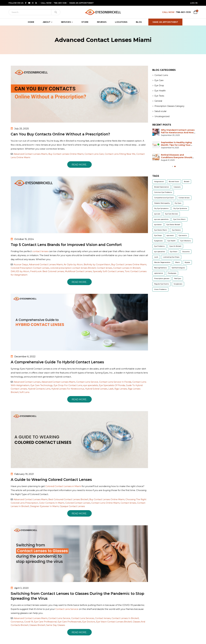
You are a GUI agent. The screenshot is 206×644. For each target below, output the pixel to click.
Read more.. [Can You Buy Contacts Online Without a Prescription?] (79, 165)
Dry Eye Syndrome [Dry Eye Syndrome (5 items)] (180, 208)
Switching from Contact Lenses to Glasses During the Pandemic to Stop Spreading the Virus (77, 596)
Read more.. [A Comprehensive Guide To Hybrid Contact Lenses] (79, 399)
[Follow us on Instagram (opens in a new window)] (33, 3)
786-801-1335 (60, 3)
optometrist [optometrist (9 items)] (159, 273)
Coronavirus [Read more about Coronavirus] (17, 622)
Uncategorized (162, 116)
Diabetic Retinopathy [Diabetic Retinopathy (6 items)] (162, 203)
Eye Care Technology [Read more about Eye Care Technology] (42, 385)
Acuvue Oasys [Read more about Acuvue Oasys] (21, 265)
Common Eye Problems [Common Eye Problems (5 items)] (163, 192)
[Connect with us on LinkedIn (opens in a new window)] (36, 3)
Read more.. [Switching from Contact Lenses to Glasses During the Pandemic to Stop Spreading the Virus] (79, 632)
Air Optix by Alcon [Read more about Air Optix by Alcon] (73, 265)
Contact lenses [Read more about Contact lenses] (104, 268)
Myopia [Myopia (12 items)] (187, 262)
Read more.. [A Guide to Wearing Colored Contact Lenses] (79, 514)
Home (31, 22)
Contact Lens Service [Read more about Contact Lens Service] (87, 382)
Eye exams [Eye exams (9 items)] (183, 235)
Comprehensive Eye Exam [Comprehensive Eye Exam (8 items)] (164, 198)
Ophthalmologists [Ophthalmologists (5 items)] (178, 268)
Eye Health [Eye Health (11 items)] (172, 241)
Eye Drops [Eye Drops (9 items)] (158, 235)
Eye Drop (159, 86)
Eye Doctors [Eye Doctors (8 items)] (176, 230)
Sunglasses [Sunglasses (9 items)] (178, 284)
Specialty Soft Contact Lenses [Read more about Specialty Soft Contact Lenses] (108, 271)
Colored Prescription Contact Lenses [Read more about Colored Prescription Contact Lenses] (30, 268)
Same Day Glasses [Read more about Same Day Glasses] (56, 625)
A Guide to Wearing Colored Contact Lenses (51, 480)
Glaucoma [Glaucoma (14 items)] (186, 252)
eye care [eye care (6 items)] (157, 214)
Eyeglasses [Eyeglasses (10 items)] (158, 241)
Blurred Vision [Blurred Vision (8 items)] (174, 182)
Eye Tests (159, 96)
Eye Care (159, 80)
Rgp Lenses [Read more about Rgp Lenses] (121, 389)
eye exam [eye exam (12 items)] (170, 235)
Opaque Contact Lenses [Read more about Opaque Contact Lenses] (72, 506)
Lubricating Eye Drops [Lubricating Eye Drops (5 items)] (171, 257)
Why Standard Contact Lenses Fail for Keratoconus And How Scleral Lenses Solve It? (178, 133)
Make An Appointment (165, 22)
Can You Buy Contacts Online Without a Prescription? (60, 134)
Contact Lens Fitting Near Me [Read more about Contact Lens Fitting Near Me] (120, 154)
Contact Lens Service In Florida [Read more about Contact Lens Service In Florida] (115, 382)
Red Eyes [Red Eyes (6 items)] (178, 278)
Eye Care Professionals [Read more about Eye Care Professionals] (69, 622)
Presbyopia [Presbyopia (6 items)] (172, 273)
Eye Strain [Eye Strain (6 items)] (174, 252)
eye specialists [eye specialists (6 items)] (160, 252)
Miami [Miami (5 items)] (178, 262)
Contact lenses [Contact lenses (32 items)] (184, 198)
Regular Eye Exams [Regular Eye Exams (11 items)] (162, 284)
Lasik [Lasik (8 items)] (156, 257)
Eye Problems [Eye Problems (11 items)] (159, 246)
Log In (194, 3)
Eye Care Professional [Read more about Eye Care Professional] (45, 622)
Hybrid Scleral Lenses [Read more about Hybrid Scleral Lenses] (96, 389)
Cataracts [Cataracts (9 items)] (177, 187)
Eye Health (160, 91)
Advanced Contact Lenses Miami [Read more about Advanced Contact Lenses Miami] (30, 154)
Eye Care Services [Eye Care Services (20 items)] (172, 214)
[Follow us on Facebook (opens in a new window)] (26, 3)
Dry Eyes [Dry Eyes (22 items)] (178, 203)
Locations (121, 22)
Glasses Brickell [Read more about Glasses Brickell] (37, 625)
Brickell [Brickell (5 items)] (187, 182)
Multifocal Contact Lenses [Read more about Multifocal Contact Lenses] (78, 271)
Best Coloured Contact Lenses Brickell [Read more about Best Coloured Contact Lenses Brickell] (68, 499)
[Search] (30, 12)
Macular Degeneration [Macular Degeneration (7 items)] (162, 262)
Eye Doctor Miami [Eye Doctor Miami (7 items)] (161, 230)
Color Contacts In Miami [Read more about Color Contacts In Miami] (52, 503)
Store (85, 22)
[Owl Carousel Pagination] (173, 166)
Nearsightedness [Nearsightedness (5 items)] (161, 268)
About (46, 22)
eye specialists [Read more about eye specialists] (91, 385)
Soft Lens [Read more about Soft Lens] (24, 392)
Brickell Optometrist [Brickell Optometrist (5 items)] (162, 187)
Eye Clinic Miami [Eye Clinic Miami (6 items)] (179, 219)
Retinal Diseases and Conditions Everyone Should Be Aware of (176, 157)
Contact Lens (161, 75)
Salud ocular (161, 111)
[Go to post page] (156, 132)
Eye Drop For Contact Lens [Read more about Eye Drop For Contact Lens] (68, 385)
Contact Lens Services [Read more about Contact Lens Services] (83, 618)
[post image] (79, 94)
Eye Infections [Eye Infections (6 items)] (186, 241)
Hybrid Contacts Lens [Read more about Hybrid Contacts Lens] (39, 389)
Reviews (102, 22)
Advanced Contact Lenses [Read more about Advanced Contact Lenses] (27, 382)
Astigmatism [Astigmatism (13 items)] (159, 182)
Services (66, 22)
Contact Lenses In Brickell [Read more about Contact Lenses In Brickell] (127, 268)
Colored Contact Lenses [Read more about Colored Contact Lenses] (78, 503)
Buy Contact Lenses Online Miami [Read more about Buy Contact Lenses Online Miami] (66, 154)
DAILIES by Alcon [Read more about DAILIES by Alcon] (20, 271)
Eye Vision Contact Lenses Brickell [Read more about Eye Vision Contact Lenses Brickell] (114, 622)
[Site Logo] (103, 12)
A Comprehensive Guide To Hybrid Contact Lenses (57, 362)
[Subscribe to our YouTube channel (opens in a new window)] (29, 3)
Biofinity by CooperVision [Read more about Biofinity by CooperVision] (97, 265)
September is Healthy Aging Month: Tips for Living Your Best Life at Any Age (176, 145)
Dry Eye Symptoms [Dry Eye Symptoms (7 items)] (161, 208)
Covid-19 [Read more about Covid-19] (29, 622)
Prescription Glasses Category (169, 106)
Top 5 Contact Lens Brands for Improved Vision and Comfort (66, 245)
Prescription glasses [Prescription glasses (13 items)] (162, 278)
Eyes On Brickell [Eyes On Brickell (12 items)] (175, 246)
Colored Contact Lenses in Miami (63, 486)
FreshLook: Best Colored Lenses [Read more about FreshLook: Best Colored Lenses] (47, 271)
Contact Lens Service (67, 609)
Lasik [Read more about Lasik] (111, 389)
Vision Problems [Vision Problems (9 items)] (160, 289)
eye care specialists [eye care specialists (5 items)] (161, 219)
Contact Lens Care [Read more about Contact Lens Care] (94, 154)
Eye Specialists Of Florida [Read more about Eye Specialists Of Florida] (112, 385)
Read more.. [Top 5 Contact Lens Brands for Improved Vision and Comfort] (79, 282)
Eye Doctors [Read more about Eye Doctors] (89, 622)
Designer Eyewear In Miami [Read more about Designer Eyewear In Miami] (44, 506)
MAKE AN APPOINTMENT (82, 3)
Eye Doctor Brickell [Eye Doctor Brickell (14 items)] (173, 225)
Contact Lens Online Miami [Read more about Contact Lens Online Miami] (105, 503)
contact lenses (40, 251)
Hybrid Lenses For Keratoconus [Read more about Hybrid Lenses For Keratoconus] (68, 389)
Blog (139, 22)
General (158, 101)
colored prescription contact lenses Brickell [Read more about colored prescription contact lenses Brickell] (73, 268)
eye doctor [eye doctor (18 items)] (158, 225)
